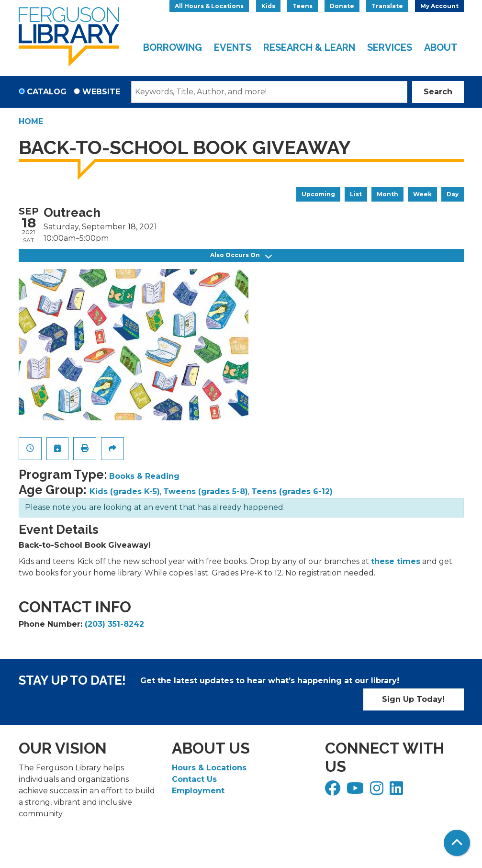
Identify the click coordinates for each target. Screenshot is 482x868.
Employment (198, 791)
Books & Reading (144, 476)
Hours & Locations (209, 768)
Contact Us (194, 779)
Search (438, 92)
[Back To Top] (457, 843)
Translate (387, 6)
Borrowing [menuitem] (173, 47)
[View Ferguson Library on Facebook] (334, 791)
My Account (439, 6)
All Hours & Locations (209, 6)
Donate (342, 6)
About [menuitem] (441, 47)
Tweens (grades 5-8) (206, 491)
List (356, 194)
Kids (268, 6)
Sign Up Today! (413, 699)
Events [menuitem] (233, 47)
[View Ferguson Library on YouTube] (356, 791)
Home (31, 121)
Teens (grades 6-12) (292, 491)
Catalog (47, 92)
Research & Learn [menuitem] (309, 47)
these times (396, 561)
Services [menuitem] (390, 47)
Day (453, 194)
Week (422, 194)
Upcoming (318, 194)
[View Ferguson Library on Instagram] (378, 791)
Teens (303, 6)
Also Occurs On (241, 255)
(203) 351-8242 (114, 624)
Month (387, 194)
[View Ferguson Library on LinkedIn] (398, 791)
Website (101, 92)
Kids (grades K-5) (125, 491)
